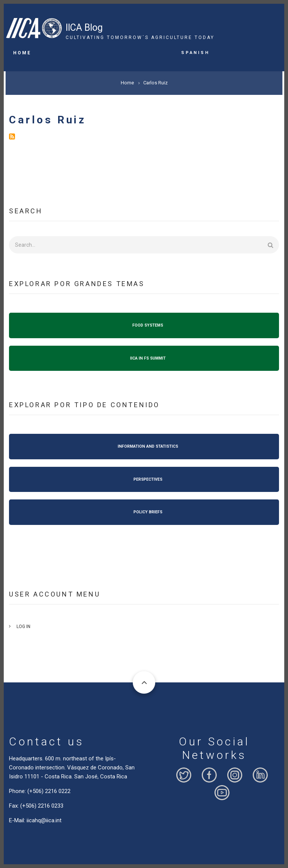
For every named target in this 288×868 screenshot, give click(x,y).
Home (22, 53)
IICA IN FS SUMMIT (148, 358)
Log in (23, 627)
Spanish (195, 52)
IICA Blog (84, 28)
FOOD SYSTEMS (148, 325)
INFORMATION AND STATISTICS (148, 446)
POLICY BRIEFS (148, 512)
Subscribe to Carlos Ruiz (12, 136)
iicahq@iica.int (44, 820)
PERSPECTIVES (148, 479)
